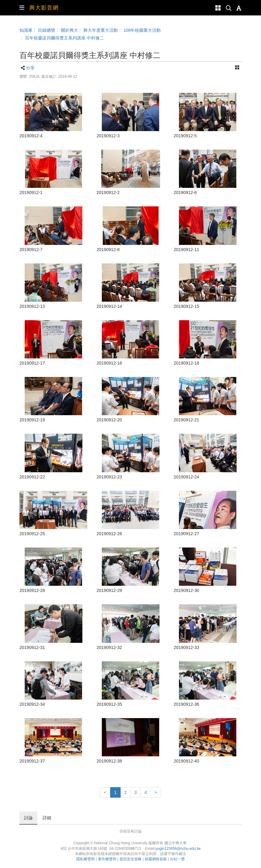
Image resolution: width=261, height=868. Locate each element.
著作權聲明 (107, 859)
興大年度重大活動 (101, 30)
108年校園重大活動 (142, 30)
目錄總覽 (47, 30)
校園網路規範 (156, 859)
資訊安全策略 (130, 859)
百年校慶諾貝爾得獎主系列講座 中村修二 (64, 38)
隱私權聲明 (85, 859)
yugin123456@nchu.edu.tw (178, 849)
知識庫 (26, 30)
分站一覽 (177, 859)
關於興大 (69, 30)
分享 (30, 68)
